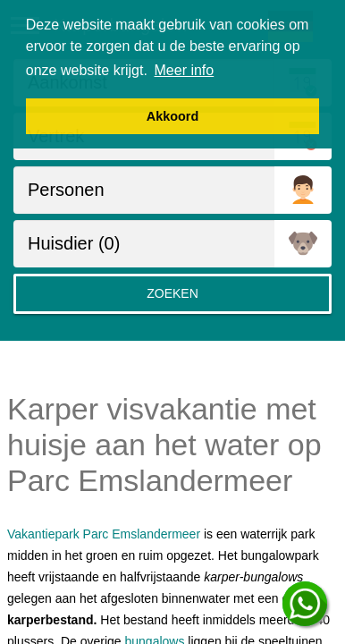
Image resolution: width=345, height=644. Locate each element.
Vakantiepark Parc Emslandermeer (104, 534)
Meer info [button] (185, 70)
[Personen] (144, 190)
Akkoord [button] (172, 116)
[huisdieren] (144, 244)
